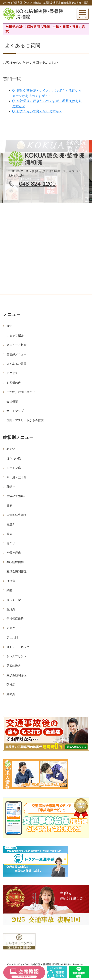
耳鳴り (11, 487)
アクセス (12, 373)
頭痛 (9, 590)
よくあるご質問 (17, 364)
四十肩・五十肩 (17, 477)
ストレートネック (18, 647)
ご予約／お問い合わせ (21, 392)
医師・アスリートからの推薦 (25, 420)
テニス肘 (12, 637)
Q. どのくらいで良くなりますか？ (37, 111)
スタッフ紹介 (15, 335)
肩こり (11, 543)
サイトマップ (15, 411)
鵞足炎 (11, 609)
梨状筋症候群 (15, 562)
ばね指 (11, 581)
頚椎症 (11, 685)
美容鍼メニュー (17, 354)
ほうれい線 (14, 458)
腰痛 (9, 534)
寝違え (11, 524)
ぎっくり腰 (14, 600)
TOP (9, 326)
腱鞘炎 (11, 694)
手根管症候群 (15, 619)
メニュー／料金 (17, 345)
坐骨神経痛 (14, 553)
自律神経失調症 (17, 515)
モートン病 (14, 468)
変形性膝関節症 (17, 571)
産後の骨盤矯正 (17, 496)
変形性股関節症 (17, 675)
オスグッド (14, 628)
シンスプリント (17, 656)
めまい (11, 449)
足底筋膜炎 (14, 666)
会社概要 (12, 402)
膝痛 (9, 506)
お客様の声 (14, 383)
